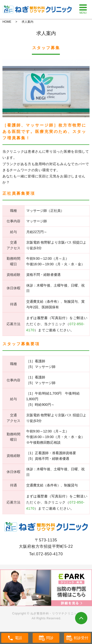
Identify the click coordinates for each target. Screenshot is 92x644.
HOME (7, 22)
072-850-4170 (49, 554)
